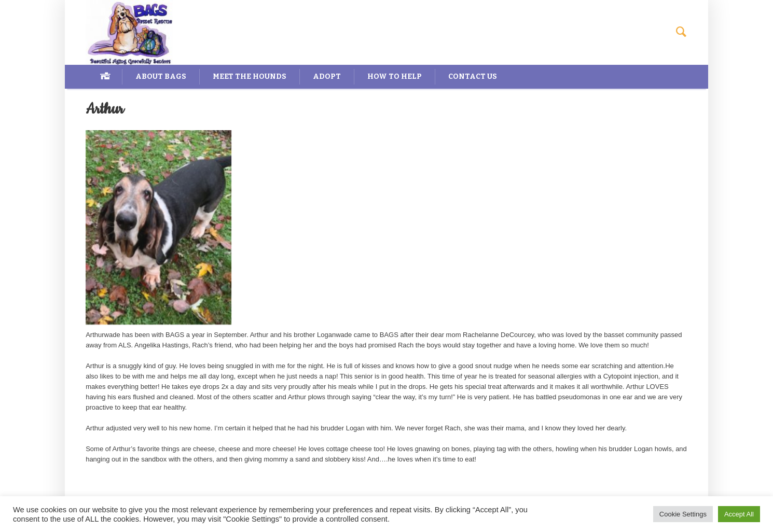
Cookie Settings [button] (683, 514)
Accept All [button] (739, 514)
